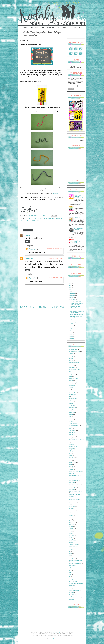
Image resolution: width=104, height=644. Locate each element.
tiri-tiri (70, 575)
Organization (72, 507)
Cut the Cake (77, 218)
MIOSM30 (71, 470)
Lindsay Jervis (33, 249)
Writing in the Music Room (75, 598)
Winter (70, 589)
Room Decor (72, 525)
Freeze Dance (72, 413)
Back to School (72, 368)
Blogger (55, 639)
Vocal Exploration (31, 221)
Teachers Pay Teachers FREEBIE (76, 561)
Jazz (70, 427)
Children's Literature (73, 379)
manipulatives (57, 218)
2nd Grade (71, 355)
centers (70, 377)
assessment (71, 366)
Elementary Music (73, 393)
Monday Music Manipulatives (77, 315)
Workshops (71, 593)
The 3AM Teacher (57, 633)
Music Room (71, 490)
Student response (73, 547)
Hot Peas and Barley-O (74, 426)
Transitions (71, 578)
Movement (71, 474)
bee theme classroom (74, 370)
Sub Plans (71, 550)
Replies (30, 245)
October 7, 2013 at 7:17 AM (56, 278)
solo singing (71, 539)
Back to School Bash (79, 207)
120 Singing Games (73, 350)
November (73, 296)
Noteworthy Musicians (74, 501)
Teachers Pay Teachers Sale (75, 564)
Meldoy (70, 461)
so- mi (70, 532)
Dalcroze (71, 388)
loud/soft (71, 452)
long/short (71, 450)
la (69, 443)
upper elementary (73, 582)
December (73, 294)
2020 (71, 279)
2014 (70, 290)
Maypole (71, 459)
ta (69, 552)
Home (43, 307)
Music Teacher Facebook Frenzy (76, 492)
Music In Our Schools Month (75, 486)
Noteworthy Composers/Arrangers (74, 499)
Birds (70, 372)
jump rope (71, 435)
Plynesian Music (72, 510)
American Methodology (74, 363)
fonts (70, 411)
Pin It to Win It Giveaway (76, 302)
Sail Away (71, 527)
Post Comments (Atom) (31, 310)
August (72, 326)
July (71, 328)
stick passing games (73, 545)
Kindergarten (39, 218)
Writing (70, 596)
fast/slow (71, 400)
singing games (72, 528)
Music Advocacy (72, 479)
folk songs (71, 409)
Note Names (72, 497)
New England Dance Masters (75, 495)
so (69, 530)
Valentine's (71, 586)
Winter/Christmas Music (74, 591)
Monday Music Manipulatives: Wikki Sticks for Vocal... (77, 304)
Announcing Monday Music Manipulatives (76, 318)
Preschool (71, 514)
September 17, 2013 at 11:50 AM (55, 249)
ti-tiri (70, 568)
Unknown (30, 259)
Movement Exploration (74, 476)
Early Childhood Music (74, 391)
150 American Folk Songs (74, 352)
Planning (71, 509)
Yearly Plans (71, 600)
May (71, 332)
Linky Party (71, 449)
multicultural (71, 477)
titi (69, 577)
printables (71, 516)
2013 (70, 292)
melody (70, 465)
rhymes (70, 519)
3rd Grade (71, 357)
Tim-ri (70, 571)
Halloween (71, 420)
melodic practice (72, 463)
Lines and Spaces (73, 447)
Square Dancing (72, 541)
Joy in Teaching (72, 433)
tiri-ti (70, 573)
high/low (71, 422)
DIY (70, 390)
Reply (28, 241)
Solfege (71, 538)
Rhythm (70, 521)
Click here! (55, 194)
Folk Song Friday (72, 408)
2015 (70, 288)
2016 (70, 286)
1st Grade (29, 218)
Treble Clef (71, 580)
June (71, 330)
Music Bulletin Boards (74, 481)
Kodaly (48, 218)
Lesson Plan (71, 445)
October (72, 298)
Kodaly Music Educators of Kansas (76, 440)
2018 (70, 281)
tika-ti (70, 569)
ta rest (70, 554)
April (71, 335)
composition (71, 384)
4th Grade (71, 359)
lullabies (71, 456)
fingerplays (71, 402)
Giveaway (71, 415)
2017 (70, 284)
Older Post (58, 307)
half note (71, 418)
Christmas (71, 381)
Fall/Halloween (72, 399)
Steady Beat (72, 543)
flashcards (71, 404)
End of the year (72, 395)
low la (70, 454)
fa (69, 397)
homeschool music (73, 424)
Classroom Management (74, 382)
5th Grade (71, 361)
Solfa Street (71, 536)
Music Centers (72, 483)
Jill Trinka (71, 429)
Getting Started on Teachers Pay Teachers (79, 242)
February (72, 339)
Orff (22, 221)
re (69, 518)
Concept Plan (72, 386)
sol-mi (70, 534)
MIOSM (70, 468)
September (73, 300)
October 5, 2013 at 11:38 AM (56, 258)
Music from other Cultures (75, 485)
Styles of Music (72, 548)
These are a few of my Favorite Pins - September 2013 (77, 308)
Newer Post (27, 307)
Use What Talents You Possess (76, 584)
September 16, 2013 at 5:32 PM (55, 235)
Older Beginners (72, 503)
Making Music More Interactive (77, 320)
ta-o (70, 557)
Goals (70, 417)
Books (70, 373)
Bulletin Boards (72, 375)
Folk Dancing (72, 406)
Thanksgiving (72, 566)
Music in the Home (73, 488)
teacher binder (72, 559)
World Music (71, 595)
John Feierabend (72, 431)
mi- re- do (71, 467)
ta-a (70, 556)
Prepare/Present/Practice (75, 512)
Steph (28, 235)
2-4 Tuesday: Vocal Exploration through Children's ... (77, 312)
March (72, 337)
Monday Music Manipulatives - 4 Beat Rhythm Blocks (79, 197)
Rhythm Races (72, 523)
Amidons (71, 364)
